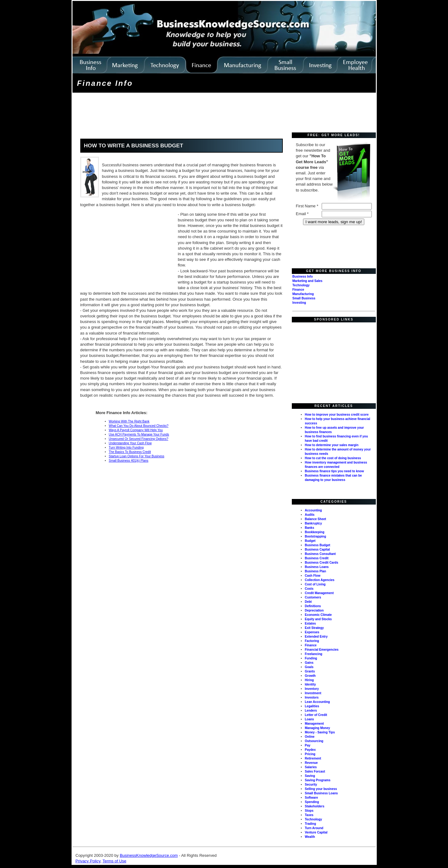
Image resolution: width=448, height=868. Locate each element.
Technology (301, 285)
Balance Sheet (315, 519)
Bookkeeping (315, 532)
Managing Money (317, 728)
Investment (313, 693)
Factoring (312, 641)
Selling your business (321, 789)
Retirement (313, 758)
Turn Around (314, 828)
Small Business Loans (321, 793)
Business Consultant (320, 554)
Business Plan (315, 571)
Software (311, 798)
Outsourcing (314, 741)
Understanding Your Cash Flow (130, 443)
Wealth (310, 837)
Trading (310, 824)
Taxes (309, 815)
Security (311, 785)
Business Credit (317, 558)
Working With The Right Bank (129, 421)
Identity (310, 684)
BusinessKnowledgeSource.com (149, 855)
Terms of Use (114, 861)
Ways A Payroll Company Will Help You (136, 430)
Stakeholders (315, 806)
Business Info (303, 277)
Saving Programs (318, 780)
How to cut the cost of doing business (333, 458)
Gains (309, 663)
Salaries (311, 767)
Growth (310, 676)
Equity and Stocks (318, 619)
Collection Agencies (320, 580)
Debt (308, 602)
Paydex (310, 750)
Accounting (313, 510)
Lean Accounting (317, 702)
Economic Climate (318, 615)
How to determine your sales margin (332, 445)
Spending (312, 802)
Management (314, 724)
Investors (312, 697)
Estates (310, 623)
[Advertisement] (187, 113)
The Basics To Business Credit (130, 452)
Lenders (311, 711)
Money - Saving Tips (320, 732)
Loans (309, 719)
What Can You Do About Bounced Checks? (139, 426)
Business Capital (317, 549)
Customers (313, 597)
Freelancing (314, 654)
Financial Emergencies (322, 650)
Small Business (304, 298)
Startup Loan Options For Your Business (137, 456)
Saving (310, 776)
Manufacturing (303, 294)
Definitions (313, 606)
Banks (310, 528)
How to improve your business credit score (337, 415)
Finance (298, 290)
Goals (309, 667)
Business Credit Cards (322, 563)
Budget (310, 541)
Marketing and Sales (308, 281)
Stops (309, 811)
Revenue (311, 763)
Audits (310, 515)
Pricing (310, 754)
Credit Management (319, 593)
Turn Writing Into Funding (126, 448)
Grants (310, 671)
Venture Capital (316, 832)
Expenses (312, 632)
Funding (311, 658)
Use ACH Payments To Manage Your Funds (139, 434)
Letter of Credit (316, 715)
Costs (309, 589)
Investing (299, 303)
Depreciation (314, 610)
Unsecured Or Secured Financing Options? (139, 439)
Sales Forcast (315, 771)
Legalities (312, 706)
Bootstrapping (315, 536)
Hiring (309, 680)
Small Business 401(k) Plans (129, 461)
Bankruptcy (313, 523)
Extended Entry (316, 637)
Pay (308, 745)
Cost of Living (315, 584)
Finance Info (105, 83)
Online (310, 737)
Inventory (312, 689)
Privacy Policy (88, 861)
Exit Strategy (314, 628)
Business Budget (318, 545)
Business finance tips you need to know (334, 471)
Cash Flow (313, 576)
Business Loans (317, 567)
